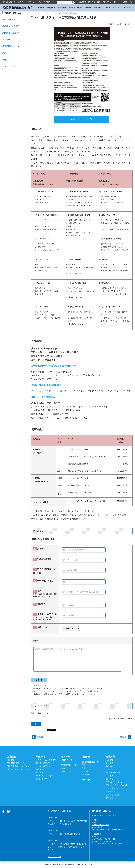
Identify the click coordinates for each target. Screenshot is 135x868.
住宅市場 (40, 773)
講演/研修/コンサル (102, 8)
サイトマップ (111, 792)
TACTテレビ (66, 768)
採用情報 (97, 2)
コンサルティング (10, 66)
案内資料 (110, 766)
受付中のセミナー (69, 760)
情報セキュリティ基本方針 (117, 785)
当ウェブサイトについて (116, 788)
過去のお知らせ (55, 857)
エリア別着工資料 (43, 766)
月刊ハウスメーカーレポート (19, 769)
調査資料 (51, 8)
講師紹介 (85, 775)
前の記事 (40, 737)
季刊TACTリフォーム (16, 763)
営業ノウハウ (41, 779)
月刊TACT (11, 760)
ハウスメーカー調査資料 (46, 760)
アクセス (110, 776)
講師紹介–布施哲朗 (11, 26)
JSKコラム (117, 8)
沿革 (108, 769)
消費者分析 (41, 769)
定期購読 (40, 8)
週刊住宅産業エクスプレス (18, 766)
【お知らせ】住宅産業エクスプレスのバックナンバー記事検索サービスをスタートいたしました (67, 847)
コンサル (85, 771)
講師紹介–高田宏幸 (11, 33)
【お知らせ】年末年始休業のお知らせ (64, 834)
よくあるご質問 (112, 795)
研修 (4, 60)
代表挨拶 (110, 760)
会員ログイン (127, 2)
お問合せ (116, 2)
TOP (33, 13)
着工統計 (106, 2)
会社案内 (127, 8)
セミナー (62, 8)
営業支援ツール (75, 8)
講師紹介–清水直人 (11, 20)
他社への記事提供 (113, 773)
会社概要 (110, 763)
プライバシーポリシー (115, 782)
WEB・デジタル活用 (44, 776)
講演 (4, 53)
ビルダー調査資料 (43, 763)
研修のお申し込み (82, 119)
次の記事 (123, 737)
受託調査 (88, 8)
